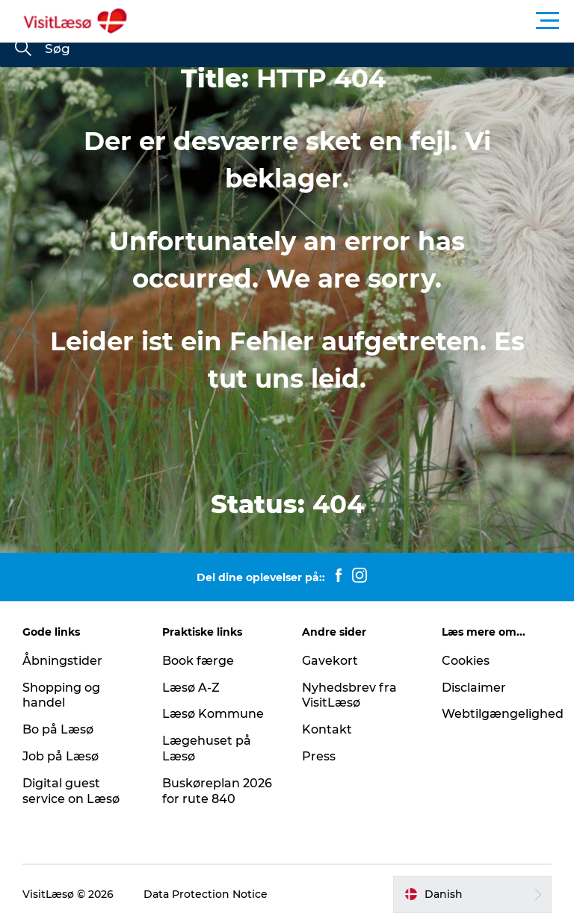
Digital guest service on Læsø (71, 791)
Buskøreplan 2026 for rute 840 (217, 791)
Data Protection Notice (206, 894)
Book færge (198, 661)
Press (319, 756)
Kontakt (327, 729)
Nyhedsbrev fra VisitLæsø (349, 695)
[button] (354, 21)
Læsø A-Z (191, 688)
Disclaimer (474, 688)
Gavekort (330, 661)
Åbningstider (62, 661)
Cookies (466, 661)
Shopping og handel (61, 695)
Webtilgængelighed (503, 714)
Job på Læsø (61, 756)
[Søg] (23, 49)
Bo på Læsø (58, 729)
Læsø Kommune (213, 714)
